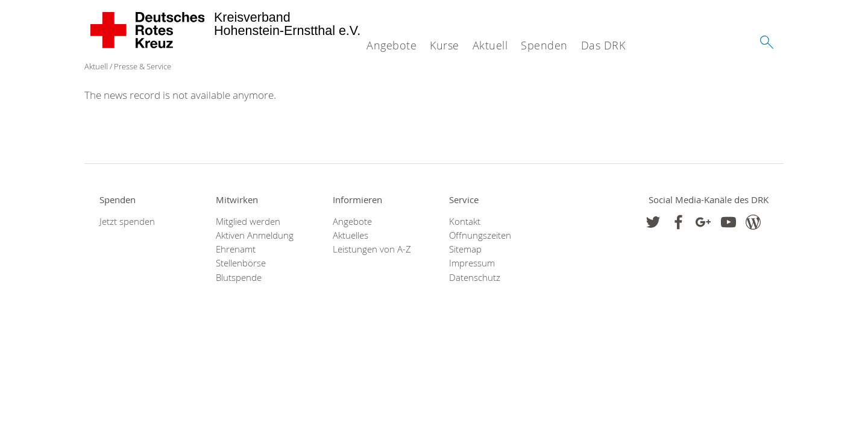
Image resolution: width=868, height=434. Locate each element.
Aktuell (490, 45)
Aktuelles (351, 235)
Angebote (392, 45)
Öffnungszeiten (480, 235)
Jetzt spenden (127, 222)
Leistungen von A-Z (372, 249)
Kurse (445, 45)
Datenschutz (475, 278)
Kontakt (465, 222)
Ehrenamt (236, 249)
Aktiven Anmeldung (255, 235)
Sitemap (465, 249)
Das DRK (603, 45)
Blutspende (239, 278)
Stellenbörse (241, 263)
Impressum (472, 263)
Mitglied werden (248, 222)
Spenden (544, 45)
